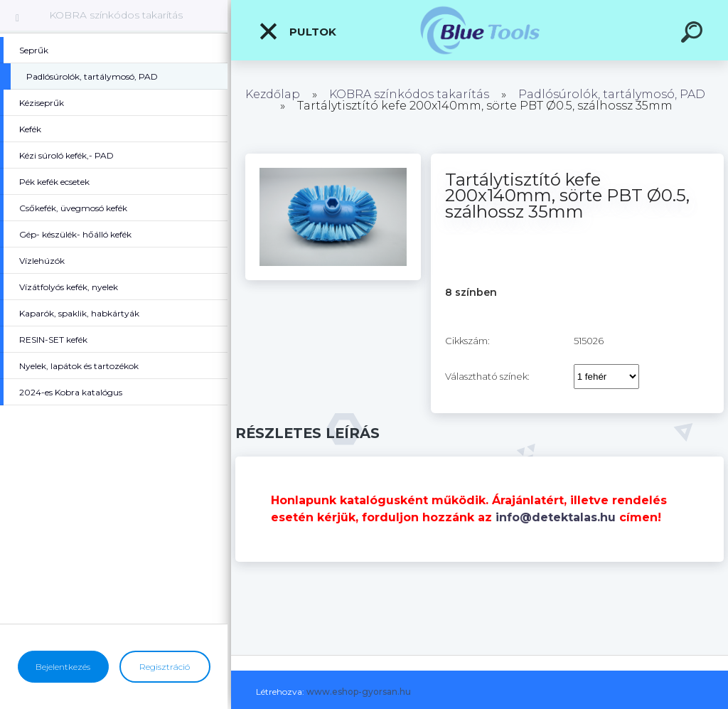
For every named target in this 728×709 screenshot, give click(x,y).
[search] (694, 34)
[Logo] (480, 30)
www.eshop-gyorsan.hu (359, 692)
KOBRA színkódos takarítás (116, 15)
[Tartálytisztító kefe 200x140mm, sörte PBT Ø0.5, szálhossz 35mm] (333, 159)
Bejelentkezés (63, 667)
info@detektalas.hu (556, 517)
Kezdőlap (273, 94)
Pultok (297, 31)
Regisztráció (165, 667)
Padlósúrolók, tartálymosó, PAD (612, 94)
